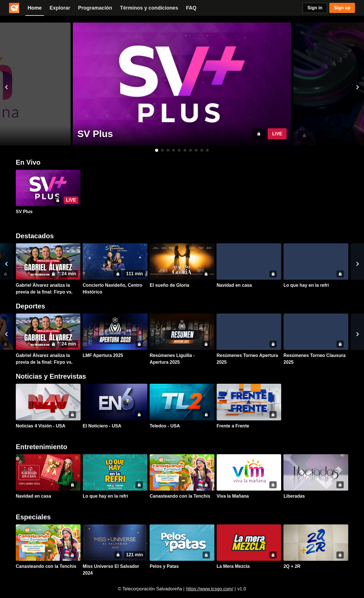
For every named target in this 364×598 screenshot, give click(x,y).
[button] (6, 87)
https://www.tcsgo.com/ (210, 589)
